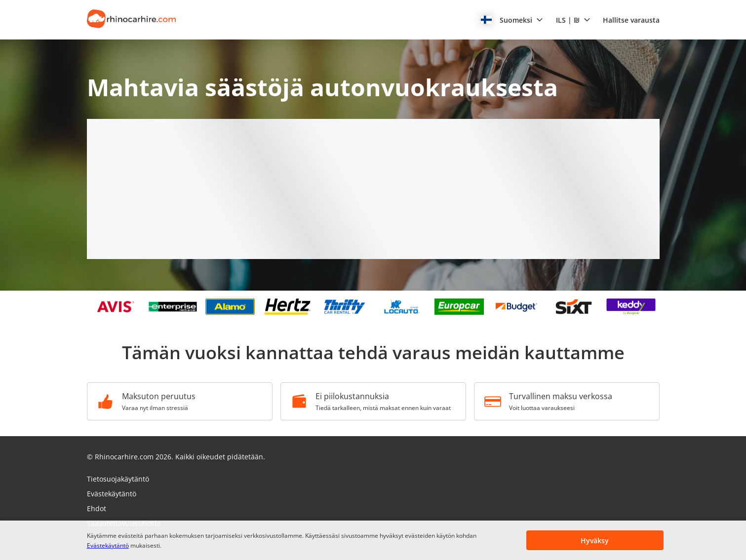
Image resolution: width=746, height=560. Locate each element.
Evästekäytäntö (108, 545)
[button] (512, 20)
